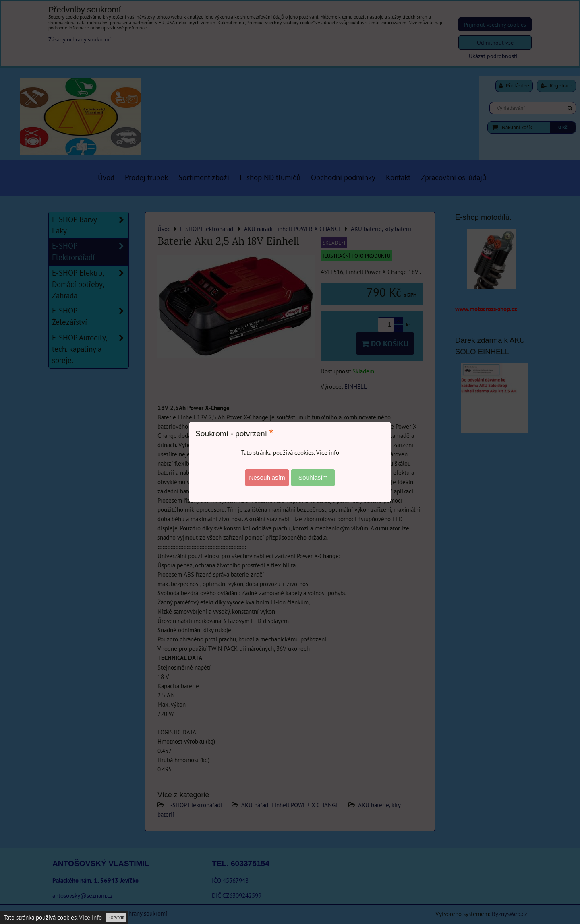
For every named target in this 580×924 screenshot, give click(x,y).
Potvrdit (116, 917)
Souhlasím (313, 477)
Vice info (90, 917)
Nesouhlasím (267, 477)
